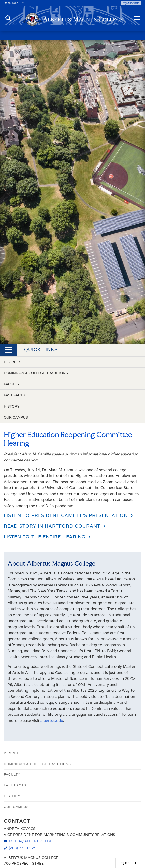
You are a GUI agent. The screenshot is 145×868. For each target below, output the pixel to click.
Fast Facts (14, 395)
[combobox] (128, 863)
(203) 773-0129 (23, 848)
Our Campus (16, 417)
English (124, 863)
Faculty (12, 384)
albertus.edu (52, 720)
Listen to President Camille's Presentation (66, 515)
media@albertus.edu (31, 841)
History (12, 406)
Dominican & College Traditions (36, 373)
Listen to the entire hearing (45, 537)
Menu (136, 16)
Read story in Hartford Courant (52, 526)
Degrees (12, 362)
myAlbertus (131, 3)
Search (8, 18)
